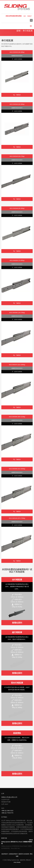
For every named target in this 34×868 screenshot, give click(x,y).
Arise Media (17, 862)
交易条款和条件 (13, 854)
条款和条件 (5, 854)
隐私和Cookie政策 (24, 854)
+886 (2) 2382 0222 (7, 811)
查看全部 (31, 840)
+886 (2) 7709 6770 (7, 813)
